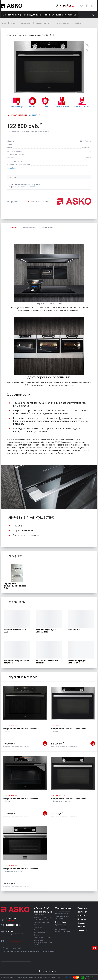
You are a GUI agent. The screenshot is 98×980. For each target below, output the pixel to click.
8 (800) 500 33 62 (13, 925)
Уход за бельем (53, 15)
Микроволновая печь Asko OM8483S (20, 868)
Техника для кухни (32, 15)
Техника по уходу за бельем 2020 (46, 631)
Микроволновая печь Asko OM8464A (68, 798)
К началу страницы (49, 971)
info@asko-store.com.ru (14, 941)
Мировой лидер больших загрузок (16, 662)
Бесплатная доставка (62, 107)
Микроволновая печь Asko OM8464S (68, 729)
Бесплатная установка (82, 107)
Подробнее (11, 168)
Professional (70, 15)
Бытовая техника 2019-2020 (15, 631)
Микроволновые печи (11, 726)
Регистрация (70, 7)
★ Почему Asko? (11, 15)
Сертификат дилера (16, 107)
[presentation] (16, 958)
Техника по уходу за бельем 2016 (78, 662)
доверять (34, 115)
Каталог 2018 (74, 630)
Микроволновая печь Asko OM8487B (21, 798)
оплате (33, 187)
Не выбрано (11, 921)
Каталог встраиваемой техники (47, 662)
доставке (25, 187)
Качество (32, 107)
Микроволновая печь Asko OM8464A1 (21, 729)
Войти (62, 7)
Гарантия (45, 107)
